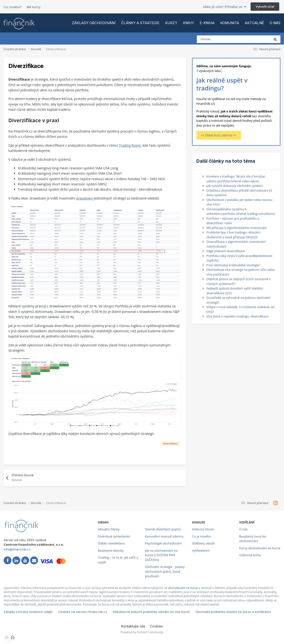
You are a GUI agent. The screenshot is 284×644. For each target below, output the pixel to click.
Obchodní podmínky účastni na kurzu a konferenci (233, 612)
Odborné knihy (250, 555)
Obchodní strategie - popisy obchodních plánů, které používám (165, 571)
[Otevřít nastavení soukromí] (7, 637)
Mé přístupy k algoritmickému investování (236, 228)
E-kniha (207, 23)
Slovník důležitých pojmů (163, 529)
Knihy (188, 23)
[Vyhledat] (218, 39)
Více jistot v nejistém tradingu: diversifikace (237, 316)
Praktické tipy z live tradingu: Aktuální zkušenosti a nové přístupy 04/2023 (233, 235)
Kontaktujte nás (133, 626)
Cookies (156, 626)
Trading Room (130, 145)
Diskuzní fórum (203, 529)
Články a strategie (140, 23)
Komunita (230, 23)
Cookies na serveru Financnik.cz (83, 612)
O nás (275, 23)
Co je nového (201, 536)
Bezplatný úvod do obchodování (252, 539)
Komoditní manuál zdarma (164, 536)
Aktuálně (254, 23)
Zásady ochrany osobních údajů (28, 612)
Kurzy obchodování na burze (260, 548)
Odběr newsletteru (112, 543)
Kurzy (171, 23)
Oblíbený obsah (203, 543)
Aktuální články (109, 529)
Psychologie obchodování (163, 543)
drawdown (84, 198)
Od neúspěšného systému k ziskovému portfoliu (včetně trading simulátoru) (241, 211)
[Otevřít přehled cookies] (13, 637)
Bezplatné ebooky (111, 550)
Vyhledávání (201, 550)
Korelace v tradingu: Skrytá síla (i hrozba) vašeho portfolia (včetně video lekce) (236, 179)
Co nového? (13, 7)
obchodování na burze (183, 588)
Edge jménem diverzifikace (226, 251)
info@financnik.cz (17, 549)
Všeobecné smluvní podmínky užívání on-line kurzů (151, 612)
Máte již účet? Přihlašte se (225, 7)
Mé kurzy (34, 7)
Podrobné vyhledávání (114, 536)
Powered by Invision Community (142, 632)
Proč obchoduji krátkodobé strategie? (233, 265)
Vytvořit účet (265, 6)
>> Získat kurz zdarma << (219, 135)
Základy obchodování (94, 23)
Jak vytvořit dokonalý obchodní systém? (235, 186)
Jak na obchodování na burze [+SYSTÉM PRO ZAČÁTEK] (161, 555)
